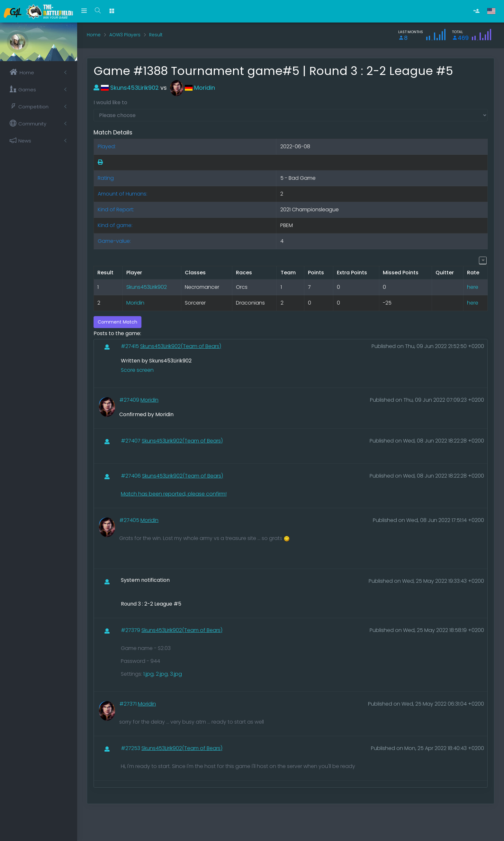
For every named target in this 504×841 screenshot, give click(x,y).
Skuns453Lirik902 (126, 88)
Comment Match (117, 322)
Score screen (137, 370)
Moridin (193, 88)
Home (94, 35)
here (473, 287)
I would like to (110, 102)
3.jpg (176, 674)
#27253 (131, 748)
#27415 (130, 346)
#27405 (130, 520)
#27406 (131, 476)
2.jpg (162, 674)
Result (156, 35)
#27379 (131, 630)
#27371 (129, 704)
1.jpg (148, 674)
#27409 (130, 400)
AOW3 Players (125, 35)
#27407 (131, 441)
